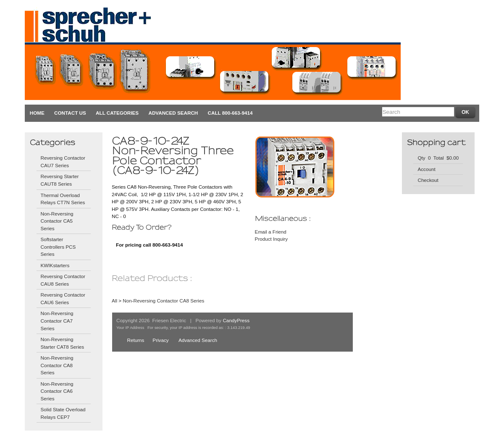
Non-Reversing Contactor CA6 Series (57, 391)
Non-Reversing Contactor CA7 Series (57, 321)
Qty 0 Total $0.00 (438, 158)
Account (426, 169)
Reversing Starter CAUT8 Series (60, 180)
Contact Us (70, 113)
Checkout (428, 180)
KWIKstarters (55, 265)
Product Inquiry (272, 239)
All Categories (117, 113)
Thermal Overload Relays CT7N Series (63, 199)
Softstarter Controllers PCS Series (58, 247)
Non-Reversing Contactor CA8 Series (57, 365)
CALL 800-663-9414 (230, 113)
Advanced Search (173, 113)
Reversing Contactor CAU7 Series (63, 162)
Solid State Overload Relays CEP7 (63, 413)
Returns (135, 340)
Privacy (160, 340)
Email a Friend (271, 232)
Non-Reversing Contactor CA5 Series (57, 221)
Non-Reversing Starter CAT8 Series (63, 343)
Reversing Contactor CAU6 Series (63, 298)
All (114, 301)
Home (37, 113)
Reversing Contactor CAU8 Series (63, 280)
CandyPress (236, 320)
